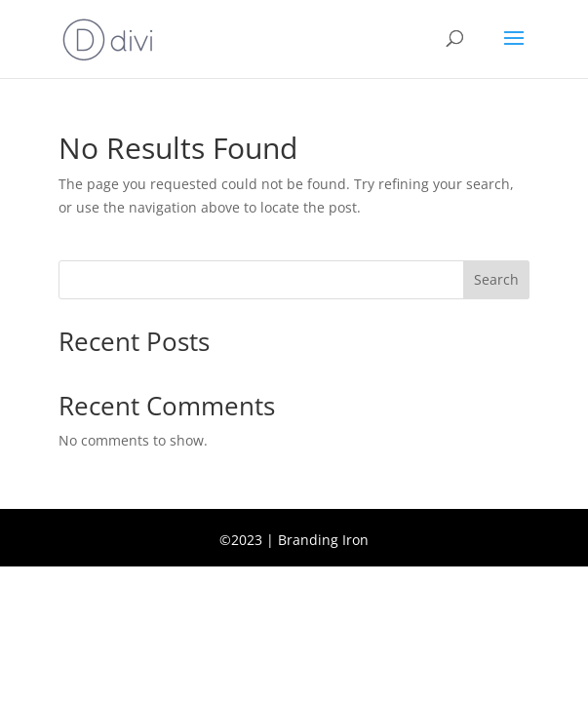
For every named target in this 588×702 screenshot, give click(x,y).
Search (496, 279)
